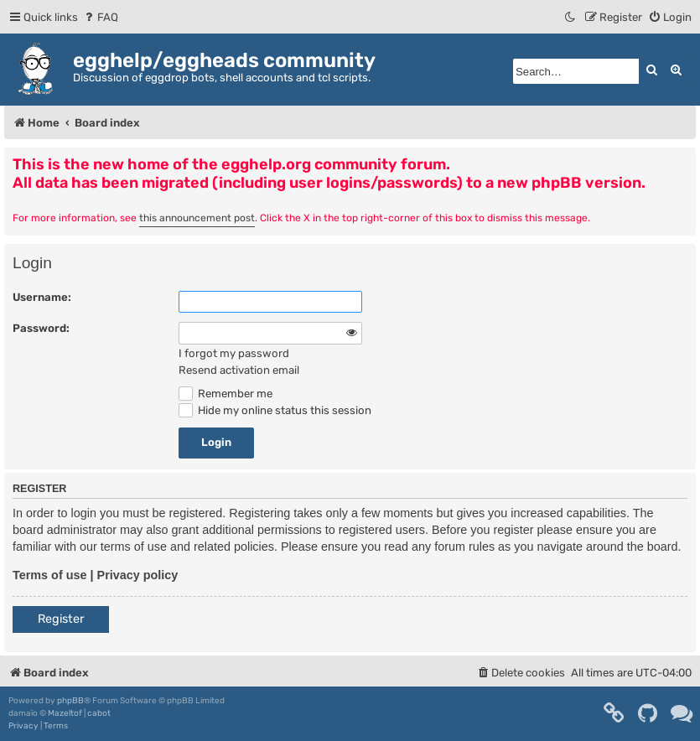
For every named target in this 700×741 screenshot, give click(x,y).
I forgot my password (234, 353)
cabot (99, 713)
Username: (42, 297)
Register (61, 619)
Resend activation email (239, 370)
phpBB (70, 701)
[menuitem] (100, 17)
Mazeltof (65, 713)
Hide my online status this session (275, 410)
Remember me (226, 394)
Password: (41, 328)
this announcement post (197, 218)
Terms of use (50, 575)
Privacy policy (138, 575)
